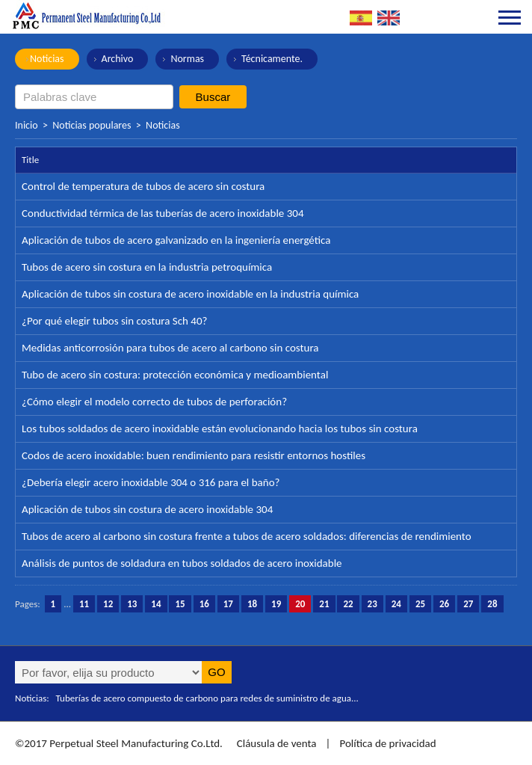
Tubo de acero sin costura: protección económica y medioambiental (175, 375)
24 (396, 604)
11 (84, 604)
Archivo (118, 59)
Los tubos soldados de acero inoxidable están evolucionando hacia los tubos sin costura (220, 428)
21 (324, 604)
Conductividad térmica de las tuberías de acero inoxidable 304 (163, 213)
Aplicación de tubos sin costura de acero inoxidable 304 (147, 509)
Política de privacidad (387, 743)
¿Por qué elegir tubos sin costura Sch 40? (114, 321)
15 (180, 604)
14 (156, 604)
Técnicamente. (272, 59)
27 (468, 604)
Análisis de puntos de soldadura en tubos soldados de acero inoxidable (182, 563)
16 (204, 604)
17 (228, 604)
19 (276, 604)
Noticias (47, 59)
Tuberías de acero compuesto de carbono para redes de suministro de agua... (207, 698)
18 (252, 604)
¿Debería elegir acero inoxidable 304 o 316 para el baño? (151, 482)
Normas (187, 59)
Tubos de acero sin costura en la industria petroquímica (147, 267)
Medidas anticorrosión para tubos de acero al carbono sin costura (170, 348)
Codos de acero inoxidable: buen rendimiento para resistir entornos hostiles (194, 455)
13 (132, 604)
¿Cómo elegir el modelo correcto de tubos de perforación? (154, 402)
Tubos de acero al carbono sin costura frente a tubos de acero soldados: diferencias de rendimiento (247, 536)
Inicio (27, 125)
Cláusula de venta (275, 743)
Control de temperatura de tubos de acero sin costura (143, 186)
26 (444, 604)
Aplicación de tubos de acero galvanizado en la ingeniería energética (176, 240)
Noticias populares (92, 125)
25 (420, 604)
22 (348, 604)
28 (492, 604)
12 (108, 604)
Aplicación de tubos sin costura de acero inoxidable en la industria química (190, 294)
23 (372, 604)
